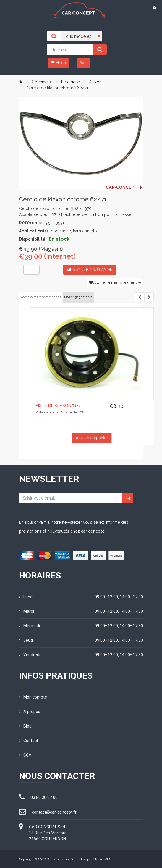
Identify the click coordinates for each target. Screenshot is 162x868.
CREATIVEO (102, 859)
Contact (29, 741)
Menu (58, 63)
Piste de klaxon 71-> (58, 405)
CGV (25, 755)
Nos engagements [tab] (78, 297)
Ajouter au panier (90, 270)
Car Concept (58, 859)
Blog (25, 726)
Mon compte (33, 697)
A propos (30, 712)
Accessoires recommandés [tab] (41, 297)
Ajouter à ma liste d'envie (115, 282)
